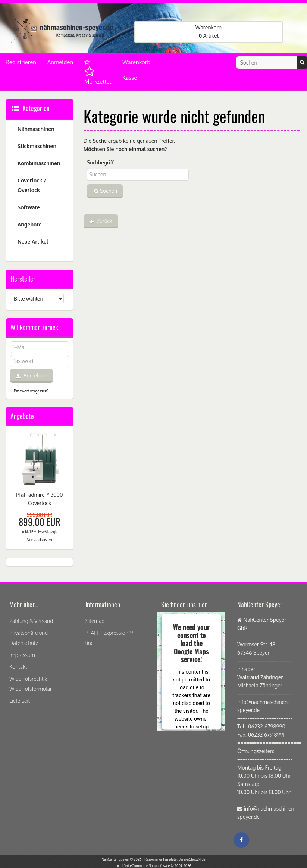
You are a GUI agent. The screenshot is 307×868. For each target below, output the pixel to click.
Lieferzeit (20, 701)
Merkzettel (98, 72)
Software (29, 207)
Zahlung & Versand (31, 621)
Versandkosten (39, 540)
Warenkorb (136, 62)
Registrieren (21, 62)
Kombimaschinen (39, 163)
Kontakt (18, 667)
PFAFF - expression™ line (109, 638)
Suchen (105, 191)
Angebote (30, 224)
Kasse (130, 78)
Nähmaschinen (36, 129)
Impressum (22, 655)
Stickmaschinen (37, 146)
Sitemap (95, 621)
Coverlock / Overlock (32, 185)
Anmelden (60, 62)
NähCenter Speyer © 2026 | (123, 859)
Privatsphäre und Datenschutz (29, 638)
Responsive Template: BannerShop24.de (175, 859)
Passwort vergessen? (31, 391)
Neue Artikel (33, 242)
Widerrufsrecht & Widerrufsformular (31, 684)
